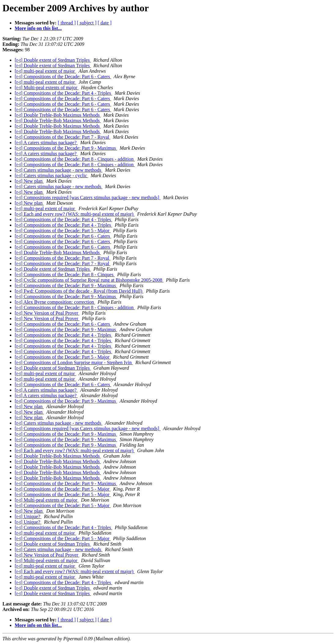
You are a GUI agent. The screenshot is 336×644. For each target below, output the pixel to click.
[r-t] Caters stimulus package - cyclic (51, 176)
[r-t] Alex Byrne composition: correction (55, 302)
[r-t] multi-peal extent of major (45, 71)
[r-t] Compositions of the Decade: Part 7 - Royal (63, 137)
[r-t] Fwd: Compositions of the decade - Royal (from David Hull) (79, 291)
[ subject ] (87, 23)
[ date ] (105, 23)
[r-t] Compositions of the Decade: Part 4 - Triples (63, 93)
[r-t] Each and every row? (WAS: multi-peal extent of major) (75, 214)
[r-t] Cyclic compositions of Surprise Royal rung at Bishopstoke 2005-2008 (89, 280)
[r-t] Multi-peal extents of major (47, 88)
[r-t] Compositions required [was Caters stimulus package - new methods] (88, 198)
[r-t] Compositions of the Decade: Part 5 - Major (63, 231)
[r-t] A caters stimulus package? (46, 143)
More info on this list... (38, 28)
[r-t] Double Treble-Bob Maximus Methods (58, 115)
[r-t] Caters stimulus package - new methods (59, 170)
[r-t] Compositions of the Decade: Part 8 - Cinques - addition (75, 159)
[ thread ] (67, 23)
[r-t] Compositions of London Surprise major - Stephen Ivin (74, 362)
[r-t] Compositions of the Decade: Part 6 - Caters (63, 77)
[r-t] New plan (29, 181)
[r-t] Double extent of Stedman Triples (53, 60)
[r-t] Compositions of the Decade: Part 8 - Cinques (65, 274)
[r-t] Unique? (28, 516)
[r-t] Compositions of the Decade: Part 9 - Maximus (66, 148)
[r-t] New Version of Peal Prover (47, 313)
